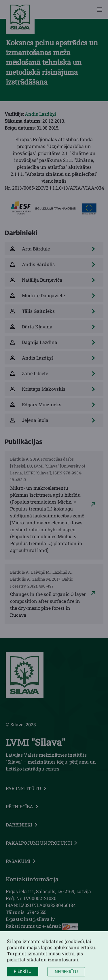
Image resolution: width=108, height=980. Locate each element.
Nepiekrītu (66, 975)
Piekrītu (23, 975)
